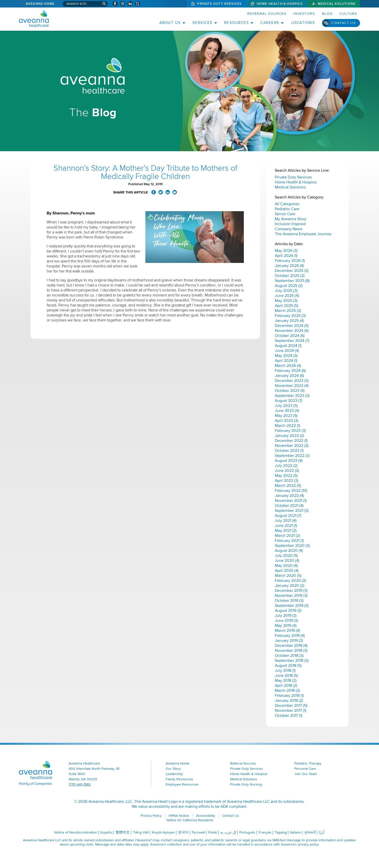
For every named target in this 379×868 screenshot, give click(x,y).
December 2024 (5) (292, 326)
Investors (304, 14)
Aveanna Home (40, 4)
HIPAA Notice (179, 816)
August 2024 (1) (288, 346)
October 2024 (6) (290, 336)
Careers (270, 23)
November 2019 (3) (291, 596)
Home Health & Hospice (280, 4)
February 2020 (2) (290, 581)
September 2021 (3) (292, 511)
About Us (170, 23)
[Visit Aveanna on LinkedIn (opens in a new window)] (130, 4)
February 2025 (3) (290, 316)
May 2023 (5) (286, 416)
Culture (348, 14)
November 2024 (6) (292, 331)
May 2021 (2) (286, 531)
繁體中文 (123, 832)
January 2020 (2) (290, 586)
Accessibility (206, 816)
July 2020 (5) (286, 556)
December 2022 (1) (291, 441)
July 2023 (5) (286, 406)
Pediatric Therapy (308, 763)
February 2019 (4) (290, 636)
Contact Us (343, 23)
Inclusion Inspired (290, 224)
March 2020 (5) (288, 576)
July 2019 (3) (286, 616)
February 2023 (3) (290, 431)
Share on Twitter (161, 192)
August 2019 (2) (288, 611)
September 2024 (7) (292, 341)
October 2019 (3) (289, 601)
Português (247, 832)
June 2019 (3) (286, 621)
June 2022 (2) (287, 471)
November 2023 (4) (292, 386)
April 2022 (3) (287, 481)
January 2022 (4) (289, 496)
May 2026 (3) (286, 251)
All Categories (287, 204)
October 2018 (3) (289, 656)
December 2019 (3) (291, 591)
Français (265, 832)
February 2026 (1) (290, 261)
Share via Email (175, 192)
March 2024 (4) (288, 366)
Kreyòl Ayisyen (163, 832)
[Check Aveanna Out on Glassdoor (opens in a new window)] (138, 4)
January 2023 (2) (289, 436)
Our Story (173, 769)
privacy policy (308, 844)
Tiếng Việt (141, 832)
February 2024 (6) (290, 371)
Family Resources (179, 779)
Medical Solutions (337, 4)
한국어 (183, 832)
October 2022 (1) (289, 451)
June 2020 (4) (287, 561)
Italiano (295, 832)
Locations (303, 23)
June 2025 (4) (287, 296)
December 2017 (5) (291, 706)
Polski (213, 832)
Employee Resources (182, 784)
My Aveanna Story (291, 219)
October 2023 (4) (290, 391)
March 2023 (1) (287, 426)
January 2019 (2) (289, 641)
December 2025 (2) (292, 271)
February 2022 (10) (291, 491)
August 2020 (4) (289, 551)
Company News (289, 229)
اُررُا (322, 832)
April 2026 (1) (286, 256)
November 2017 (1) (291, 711)
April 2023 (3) (287, 421)
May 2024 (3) (286, 356)
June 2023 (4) (287, 411)
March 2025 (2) (288, 311)
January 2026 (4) (289, 266)
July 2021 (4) (286, 521)
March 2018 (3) (287, 691)
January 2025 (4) (289, 321)
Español (106, 832)
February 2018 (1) (289, 696)
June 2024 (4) (287, 351)
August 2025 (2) (289, 286)
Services (202, 23)
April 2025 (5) (287, 306)
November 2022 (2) (292, 446)
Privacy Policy (151, 816)
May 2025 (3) (286, 301)
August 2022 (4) (289, 461)
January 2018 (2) (289, 701)
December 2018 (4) (291, 646)
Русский (198, 832)
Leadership (174, 774)
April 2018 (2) (286, 686)
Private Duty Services (219, 4)
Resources (237, 23)
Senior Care (285, 214)
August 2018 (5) (288, 666)
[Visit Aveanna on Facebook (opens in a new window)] (115, 4)
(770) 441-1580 (80, 784)
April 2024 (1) (286, 361)
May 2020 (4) (286, 566)
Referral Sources (267, 14)
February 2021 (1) (289, 541)
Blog (327, 14)
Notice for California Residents (190, 820)
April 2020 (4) (287, 571)
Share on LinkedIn (168, 192)
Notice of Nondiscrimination (76, 832)
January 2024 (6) (289, 376)
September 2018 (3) (292, 661)
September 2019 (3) (292, 606)
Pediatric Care (287, 209)
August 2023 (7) (289, 401)
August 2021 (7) (288, 516)
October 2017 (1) (289, 716)
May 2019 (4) (286, 626)
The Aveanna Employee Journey (303, 234)
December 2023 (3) (292, 381)
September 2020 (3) (292, 546)
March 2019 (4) (287, 631)
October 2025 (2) (290, 276)
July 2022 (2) (286, 466)
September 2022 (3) (292, 456)
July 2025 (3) (286, 291)
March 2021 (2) (287, 536)
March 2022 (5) (288, 486)
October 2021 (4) (289, 506)
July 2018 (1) (285, 671)
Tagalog (281, 832)
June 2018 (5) (286, 676)
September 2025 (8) (292, 281)
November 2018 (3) (291, 651)
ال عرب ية (228, 832)
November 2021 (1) (291, 501)
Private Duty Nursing (246, 784)
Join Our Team (306, 774)
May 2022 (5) (286, 476)
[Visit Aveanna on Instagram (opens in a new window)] (123, 4)
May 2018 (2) (286, 681)
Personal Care (305, 769)
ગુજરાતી (310, 832)
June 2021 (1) (286, 526)
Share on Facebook (154, 192)
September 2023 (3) (292, 396)
